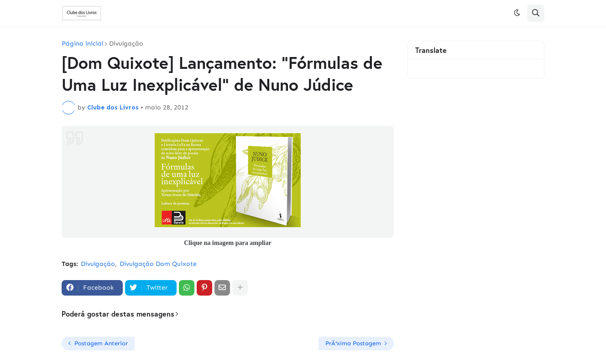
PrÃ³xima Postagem (353, 343)
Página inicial (82, 44)
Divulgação (126, 44)
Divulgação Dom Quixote (158, 264)
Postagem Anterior (101, 343)
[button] (517, 13)
